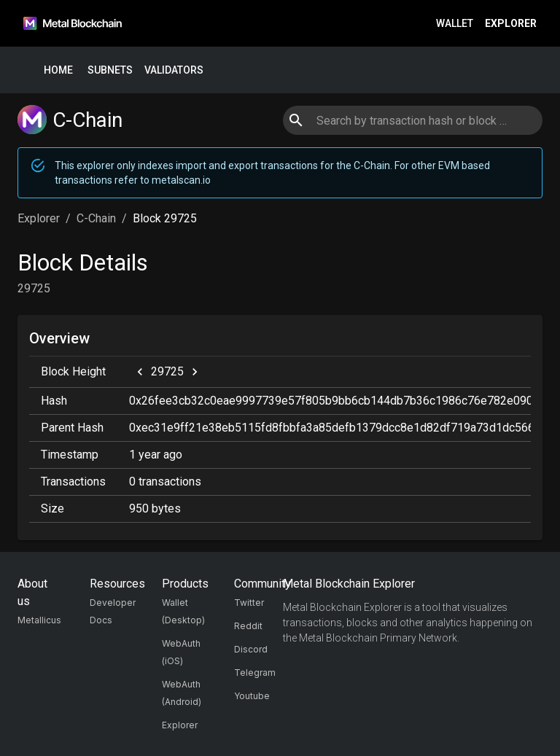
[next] (195, 372)
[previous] (140, 372)
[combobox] (412, 120)
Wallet (455, 24)
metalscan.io (181, 180)
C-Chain (96, 218)
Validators (174, 70)
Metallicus (39, 620)
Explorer (511, 24)
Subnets (110, 70)
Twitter (249, 603)
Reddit (248, 626)
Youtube (252, 696)
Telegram (255, 673)
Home (58, 70)
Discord (251, 649)
